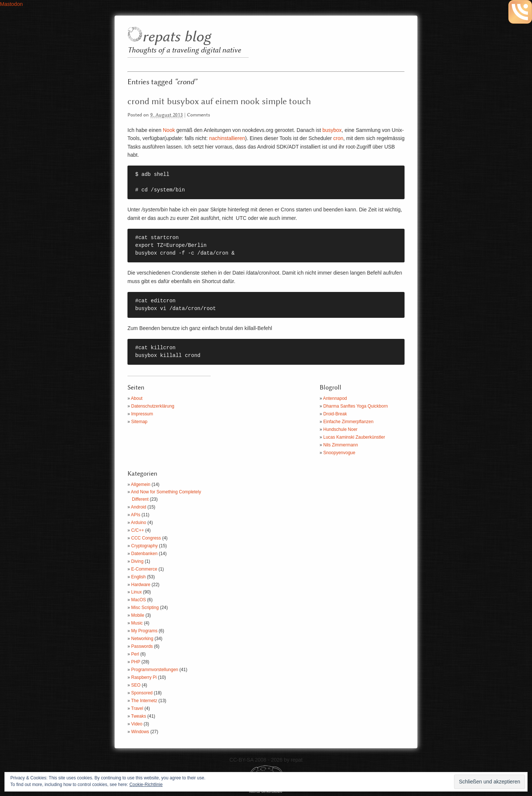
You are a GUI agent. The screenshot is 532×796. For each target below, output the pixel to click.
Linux (137, 592)
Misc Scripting (145, 608)
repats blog (176, 37)
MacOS (139, 600)
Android (138, 507)
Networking (142, 639)
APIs (135, 515)
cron (338, 138)
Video (137, 724)
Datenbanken (144, 554)
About (137, 398)
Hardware (141, 585)
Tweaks (139, 716)
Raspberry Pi (144, 677)
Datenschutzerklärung (153, 406)
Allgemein (141, 484)
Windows (140, 732)
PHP (136, 662)
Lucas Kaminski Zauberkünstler (354, 437)
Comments (199, 115)
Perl (135, 654)
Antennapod (335, 398)
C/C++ (138, 530)
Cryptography (144, 546)
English (138, 577)
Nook (169, 130)
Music (137, 623)
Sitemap (139, 422)
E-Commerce (144, 569)
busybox (332, 130)
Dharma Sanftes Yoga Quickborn (356, 406)
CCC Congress (146, 538)
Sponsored (142, 693)
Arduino (138, 523)
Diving (137, 561)
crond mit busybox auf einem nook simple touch (219, 102)
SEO (136, 685)
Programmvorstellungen (155, 670)
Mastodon (11, 4)
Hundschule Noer (340, 429)
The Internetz (144, 701)
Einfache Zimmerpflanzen (348, 422)
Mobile (138, 615)
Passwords (142, 646)
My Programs (144, 631)
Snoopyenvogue (339, 453)
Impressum (142, 414)
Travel (137, 708)
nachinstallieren (227, 138)
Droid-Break (335, 414)
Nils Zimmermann (341, 445)
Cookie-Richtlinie (146, 785)
